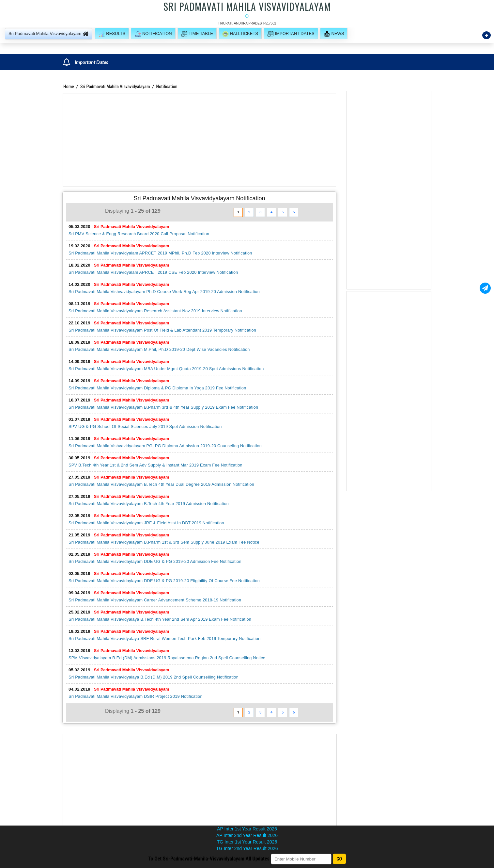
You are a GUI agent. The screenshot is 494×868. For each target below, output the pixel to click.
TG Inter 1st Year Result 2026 (247, 842)
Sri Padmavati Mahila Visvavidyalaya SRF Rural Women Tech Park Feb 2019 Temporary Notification (164, 639)
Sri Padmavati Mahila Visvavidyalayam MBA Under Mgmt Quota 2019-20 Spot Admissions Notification (166, 369)
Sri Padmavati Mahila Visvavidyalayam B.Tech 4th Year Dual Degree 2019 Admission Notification (161, 484)
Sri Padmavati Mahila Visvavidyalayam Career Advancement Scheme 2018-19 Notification (155, 600)
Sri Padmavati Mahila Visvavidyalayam (115, 87)
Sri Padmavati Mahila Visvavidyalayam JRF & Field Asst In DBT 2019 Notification (146, 523)
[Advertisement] (199, 140)
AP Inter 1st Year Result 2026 (247, 829)
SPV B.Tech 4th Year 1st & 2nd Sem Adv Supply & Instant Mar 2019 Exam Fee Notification (155, 465)
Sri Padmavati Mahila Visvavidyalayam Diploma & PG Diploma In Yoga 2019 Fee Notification (157, 388)
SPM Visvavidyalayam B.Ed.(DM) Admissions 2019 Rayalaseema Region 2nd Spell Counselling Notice (167, 658)
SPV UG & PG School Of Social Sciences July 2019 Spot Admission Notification (145, 427)
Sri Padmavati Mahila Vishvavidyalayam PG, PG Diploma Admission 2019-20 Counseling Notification (165, 446)
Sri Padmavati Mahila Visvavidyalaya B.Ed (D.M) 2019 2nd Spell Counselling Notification (154, 677)
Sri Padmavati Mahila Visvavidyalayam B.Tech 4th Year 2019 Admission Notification (149, 504)
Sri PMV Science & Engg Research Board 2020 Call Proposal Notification (139, 234)
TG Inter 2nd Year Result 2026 (247, 848)
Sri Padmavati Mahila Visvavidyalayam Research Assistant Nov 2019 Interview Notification (155, 311)
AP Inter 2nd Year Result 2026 (247, 835)
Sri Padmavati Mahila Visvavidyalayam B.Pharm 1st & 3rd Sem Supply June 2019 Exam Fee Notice (164, 542)
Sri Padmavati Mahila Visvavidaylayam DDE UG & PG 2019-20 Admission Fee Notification (155, 562)
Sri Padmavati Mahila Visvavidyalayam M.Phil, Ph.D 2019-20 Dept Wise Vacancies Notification (159, 350)
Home (69, 87)
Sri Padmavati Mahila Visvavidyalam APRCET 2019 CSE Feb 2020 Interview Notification (153, 272)
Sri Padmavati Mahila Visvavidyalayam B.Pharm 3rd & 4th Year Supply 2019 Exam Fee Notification (163, 407)
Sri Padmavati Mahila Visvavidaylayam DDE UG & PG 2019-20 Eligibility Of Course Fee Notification (164, 581)
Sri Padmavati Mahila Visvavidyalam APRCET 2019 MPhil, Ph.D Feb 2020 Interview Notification (160, 253)
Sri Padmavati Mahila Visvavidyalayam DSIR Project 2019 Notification (136, 696)
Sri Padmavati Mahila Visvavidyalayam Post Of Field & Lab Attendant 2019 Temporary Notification (162, 330)
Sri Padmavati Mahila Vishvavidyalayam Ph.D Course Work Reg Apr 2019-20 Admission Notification (164, 292)
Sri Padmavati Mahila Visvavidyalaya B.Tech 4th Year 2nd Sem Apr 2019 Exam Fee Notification (160, 619)
